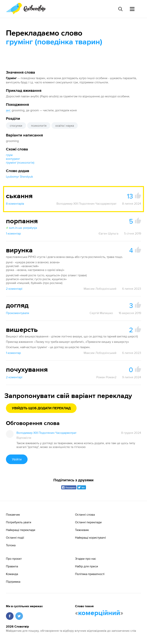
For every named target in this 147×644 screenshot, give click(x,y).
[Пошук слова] (120, 9)
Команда (12, 574)
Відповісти (24, 438)
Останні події (15, 537)
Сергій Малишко (101, 313)
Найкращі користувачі (90, 537)
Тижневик (82, 530)
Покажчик (13, 514)
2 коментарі (14, 289)
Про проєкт (14, 559)
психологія (39, 126)
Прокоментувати (18, 313)
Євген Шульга (108, 233)
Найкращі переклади (21, 530)
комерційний (99, 613)
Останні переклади (88, 522)
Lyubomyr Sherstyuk (19, 176)
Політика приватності (90, 574)
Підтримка (13, 582)
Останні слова (85, 514)
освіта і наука (65, 126)
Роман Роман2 (106, 377)
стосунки (16, 126)
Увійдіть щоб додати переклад (41, 408)
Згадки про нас (86, 559)
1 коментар (13, 233)
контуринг (13, 159)
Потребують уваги (19, 522)
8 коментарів (15, 203)
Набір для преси (87, 566)
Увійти (17, 459)
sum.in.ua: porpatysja (21, 228)
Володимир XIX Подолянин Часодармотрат (86, 203)
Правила (12, 566)
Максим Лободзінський (100, 289)
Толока (11, 545)
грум (9, 155)
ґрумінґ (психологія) (20, 162)
